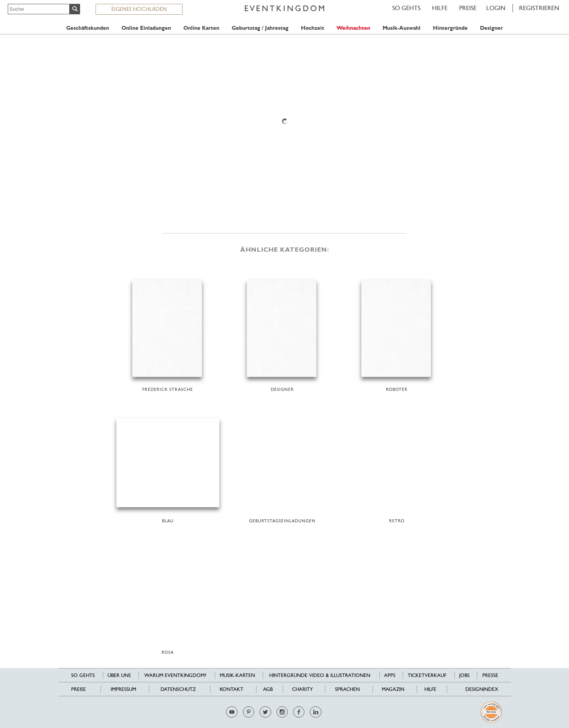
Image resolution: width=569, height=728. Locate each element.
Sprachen (347, 689)
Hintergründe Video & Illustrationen (320, 675)
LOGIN (496, 8)
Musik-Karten (237, 675)
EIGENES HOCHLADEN (139, 9)
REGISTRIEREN (539, 8)
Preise (468, 8)
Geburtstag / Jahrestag (260, 28)
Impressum (123, 689)
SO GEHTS (406, 8)
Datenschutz (178, 689)
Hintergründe (450, 28)
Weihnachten (353, 28)
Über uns (119, 675)
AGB (268, 689)
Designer (491, 28)
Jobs (464, 675)
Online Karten (201, 28)
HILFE (440, 8)
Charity (302, 689)
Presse (490, 675)
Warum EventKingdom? (175, 675)
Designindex (482, 689)
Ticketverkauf (427, 675)
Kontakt (232, 689)
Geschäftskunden (88, 28)
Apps (390, 675)
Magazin (393, 689)
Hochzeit (313, 28)
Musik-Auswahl (402, 28)
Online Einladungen (146, 28)
